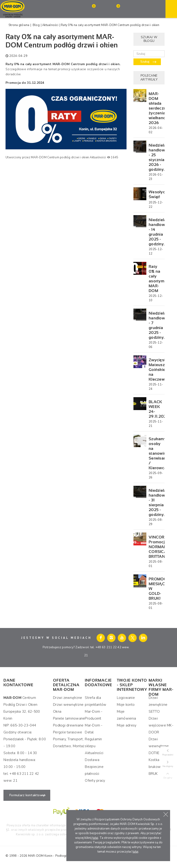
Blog (36, 25)
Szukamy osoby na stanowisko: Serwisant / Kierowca (156, 453)
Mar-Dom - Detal (94, 729)
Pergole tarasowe (68, 732)
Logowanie (126, 698)
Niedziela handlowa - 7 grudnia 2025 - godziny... (156, 325)
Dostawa (92, 760)
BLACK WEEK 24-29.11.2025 (156, 409)
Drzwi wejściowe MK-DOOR (161, 725)
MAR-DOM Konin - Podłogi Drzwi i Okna (57, 856)
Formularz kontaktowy (27, 795)
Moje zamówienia (127, 715)
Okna (57, 712)
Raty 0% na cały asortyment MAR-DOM (156, 279)
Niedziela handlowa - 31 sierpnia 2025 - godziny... (156, 503)
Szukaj (145, 62)
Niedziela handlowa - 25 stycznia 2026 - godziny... (156, 157)
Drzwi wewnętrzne (68, 705)
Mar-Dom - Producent (94, 715)
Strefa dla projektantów (96, 701)
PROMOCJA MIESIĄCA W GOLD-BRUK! (156, 589)
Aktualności (50, 25)
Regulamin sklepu (93, 743)
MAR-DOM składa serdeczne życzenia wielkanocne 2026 (156, 108)
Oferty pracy (95, 781)
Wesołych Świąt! (156, 194)
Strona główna (19, 25)
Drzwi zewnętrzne (68, 698)
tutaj (95, 838)
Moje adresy (127, 725)
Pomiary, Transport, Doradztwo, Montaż (69, 743)
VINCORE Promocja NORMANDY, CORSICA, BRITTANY (156, 547)
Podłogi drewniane (68, 725)
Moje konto (126, 705)
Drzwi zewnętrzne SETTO (158, 705)
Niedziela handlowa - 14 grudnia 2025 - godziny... (156, 232)
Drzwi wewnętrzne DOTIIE (159, 746)
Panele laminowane (69, 718)
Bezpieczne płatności (94, 770)
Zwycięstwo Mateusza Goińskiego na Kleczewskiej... (156, 370)
